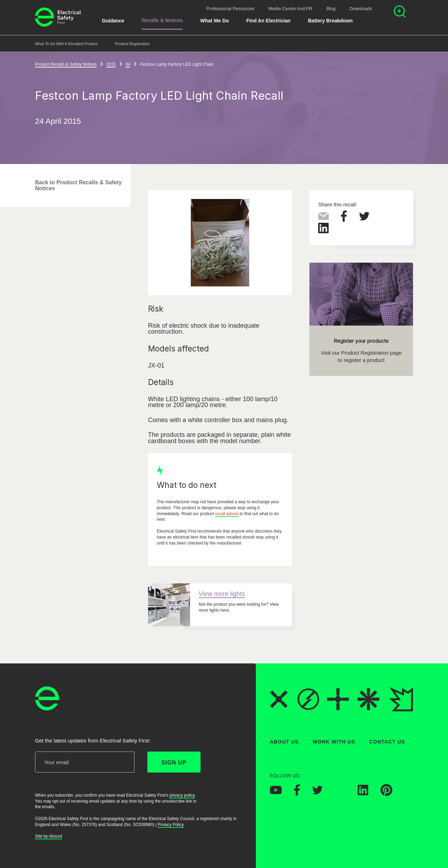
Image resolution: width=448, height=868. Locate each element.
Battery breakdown (330, 21)
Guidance (113, 21)
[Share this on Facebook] (344, 220)
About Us (284, 742)
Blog (331, 9)
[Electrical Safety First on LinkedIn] (363, 793)
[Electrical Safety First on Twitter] (317, 792)
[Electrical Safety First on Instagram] (340, 793)
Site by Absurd (48, 836)
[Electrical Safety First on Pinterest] (386, 794)
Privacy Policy (171, 824)
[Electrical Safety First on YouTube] (276, 792)
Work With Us (334, 742)
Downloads (361, 9)
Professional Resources (230, 9)
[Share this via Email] (323, 218)
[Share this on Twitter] (364, 219)
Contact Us (387, 742)
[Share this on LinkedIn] (323, 232)
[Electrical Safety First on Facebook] (297, 794)
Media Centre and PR (290, 9)
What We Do (214, 21)
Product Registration (132, 44)
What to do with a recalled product (66, 44)
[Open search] (400, 12)
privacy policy (182, 795)
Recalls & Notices (162, 20)
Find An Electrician (268, 21)
